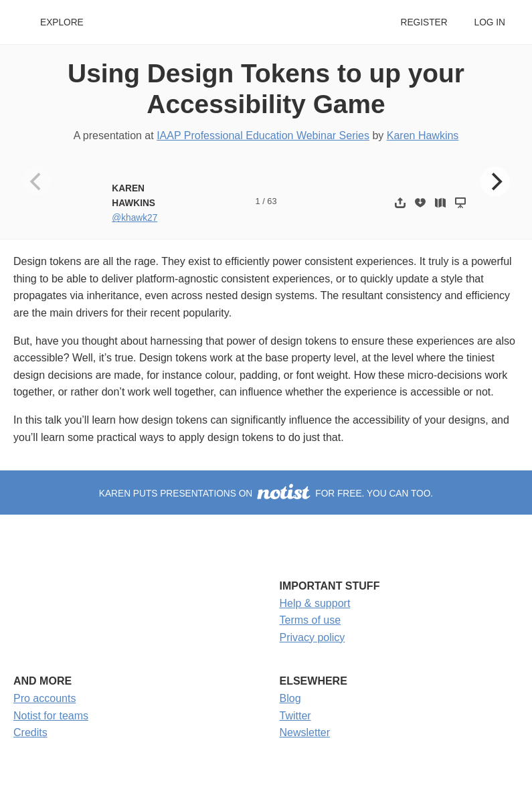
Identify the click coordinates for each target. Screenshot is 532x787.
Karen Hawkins (423, 136)
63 (272, 201)
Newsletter (305, 732)
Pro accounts (45, 698)
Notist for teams (51, 716)
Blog (290, 698)
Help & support (315, 603)
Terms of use (311, 620)
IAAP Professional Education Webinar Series (263, 136)
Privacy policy (313, 637)
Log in (490, 22)
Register (424, 22)
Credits (30, 732)
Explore (62, 22)
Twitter (295, 716)
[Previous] (37, 181)
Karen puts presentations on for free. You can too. (266, 494)
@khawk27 (135, 218)
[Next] (495, 181)
